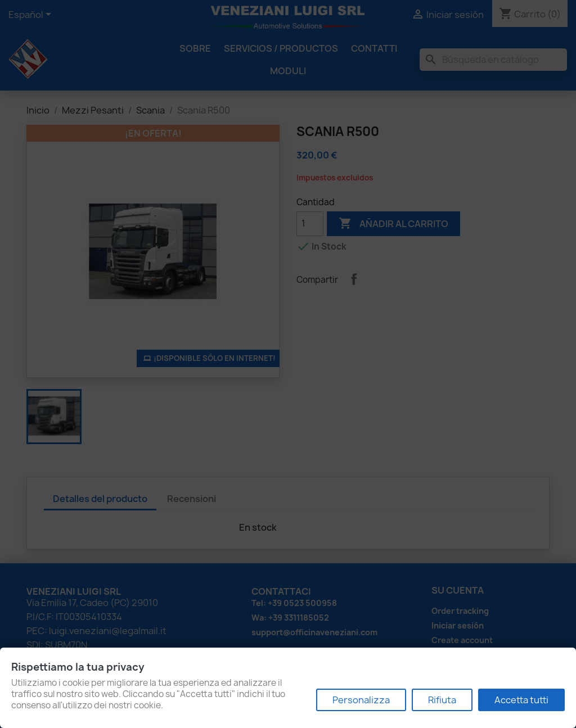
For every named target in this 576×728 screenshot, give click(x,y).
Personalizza (361, 700)
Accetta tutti (521, 700)
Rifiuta (442, 700)
